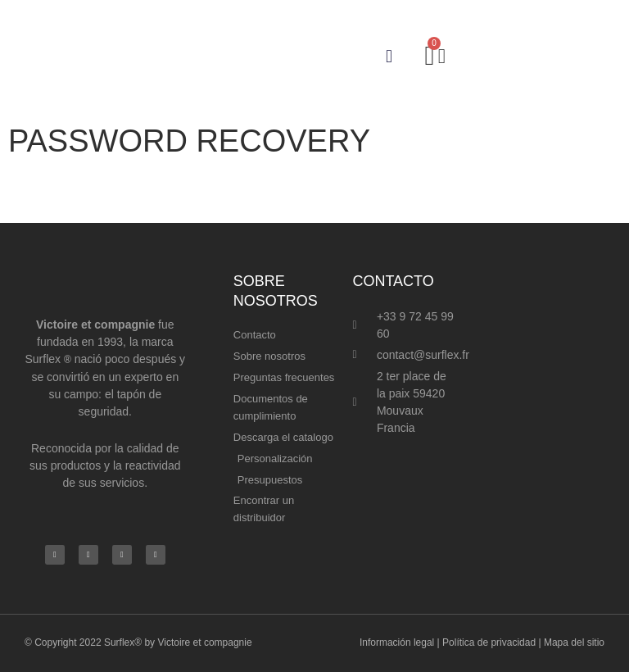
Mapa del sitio (574, 642)
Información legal (397, 642)
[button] (389, 56)
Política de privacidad (489, 642)
